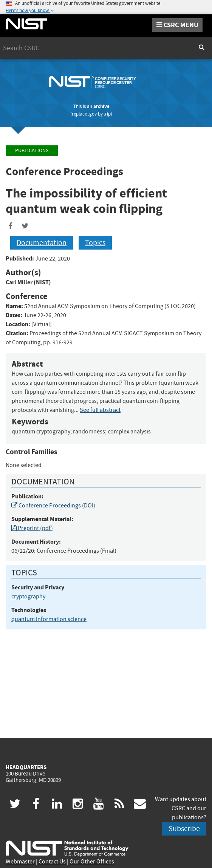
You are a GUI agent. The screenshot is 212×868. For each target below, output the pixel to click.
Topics (95, 243)
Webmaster (20, 862)
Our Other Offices (92, 862)
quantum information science (49, 619)
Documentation (42, 243)
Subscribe (184, 829)
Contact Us (52, 862)
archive (101, 106)
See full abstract (100, 410)
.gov (92, 114)
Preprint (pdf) (32, 528)
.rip (107, 114)
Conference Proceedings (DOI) (53, 506)
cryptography (28, 597)
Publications (32, 150)
